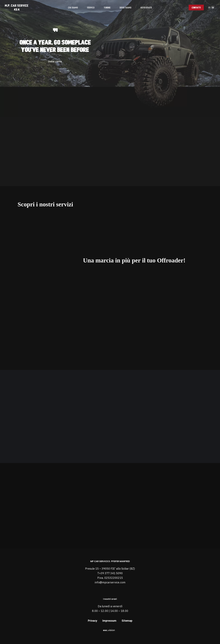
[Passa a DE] (213, 8)
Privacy (93, 621)
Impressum (109, 621)
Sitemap (127, 621)
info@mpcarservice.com (110, 582)
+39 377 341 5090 (111, 573)
